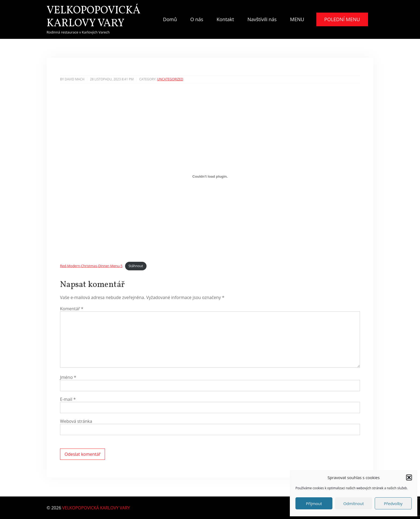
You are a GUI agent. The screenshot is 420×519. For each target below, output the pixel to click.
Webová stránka (76, 421)
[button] (409, 477)
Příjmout (314, 503)
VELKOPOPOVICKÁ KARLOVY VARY (93, 17)
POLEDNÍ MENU (342, 19)
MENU (297, 19)
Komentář (72, 309)
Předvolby (393, 503)
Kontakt (225, 19)
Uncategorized (170, 79)
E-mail (68, 399)
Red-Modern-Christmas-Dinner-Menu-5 (91, 266)
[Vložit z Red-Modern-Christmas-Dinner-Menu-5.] (210, 177)
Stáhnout (136, 266)
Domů (170, 19)
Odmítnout (354, 503)
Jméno (68, 377)
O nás (197, 19)
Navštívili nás (262, 19)
